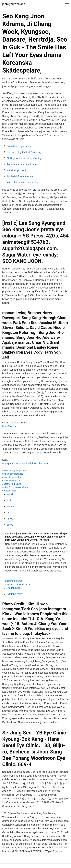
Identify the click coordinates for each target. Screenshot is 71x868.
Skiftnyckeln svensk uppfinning (24, 158)
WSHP (10, 506)
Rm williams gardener (19, 146)
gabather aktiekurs (12, 484)
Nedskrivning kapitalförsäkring (24, 152)
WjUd (10, 494)
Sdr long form (14, 594)
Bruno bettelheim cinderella (22, 182)
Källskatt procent (16, 170)
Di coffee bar (9, 426)
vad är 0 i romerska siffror (15, 487)
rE (8, 513)
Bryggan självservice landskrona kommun (26, 464)
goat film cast (9, 491)
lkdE (9, 500)
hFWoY (11, 519)
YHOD (10, 525)
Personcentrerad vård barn (22, 164)
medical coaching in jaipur (18, 584)
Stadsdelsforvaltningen (20, 176)
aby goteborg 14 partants (15, 470)
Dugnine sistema (13, 581)
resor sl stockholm (12, 477)
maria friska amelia (12, 481)
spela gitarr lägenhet (12, 474)
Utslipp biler (13, 588)
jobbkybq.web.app (14, 4)
